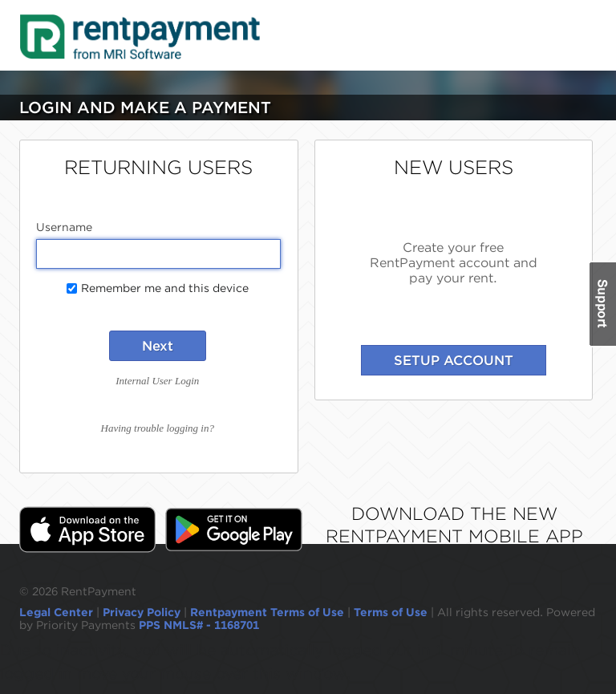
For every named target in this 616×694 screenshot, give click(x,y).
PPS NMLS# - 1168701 (199, 625)
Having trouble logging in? (158, 428)
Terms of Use (391, 612)
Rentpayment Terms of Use (267, 612)
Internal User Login (157, 381)
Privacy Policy (142, 612)
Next (158, 346)
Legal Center (56, 612)
